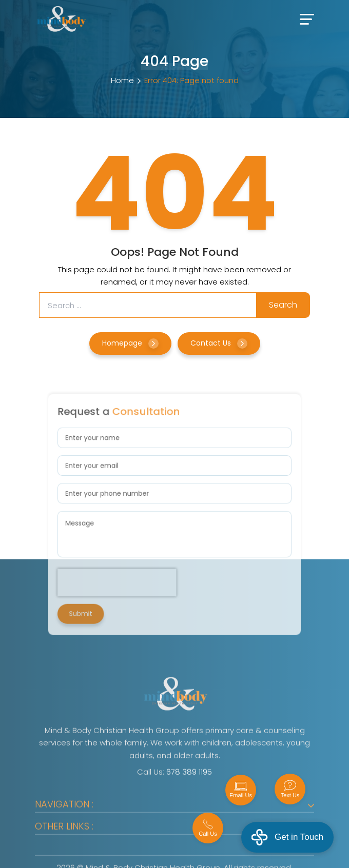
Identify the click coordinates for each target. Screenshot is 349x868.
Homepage (130, 343)
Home (122, 80)
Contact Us (219, 343)
